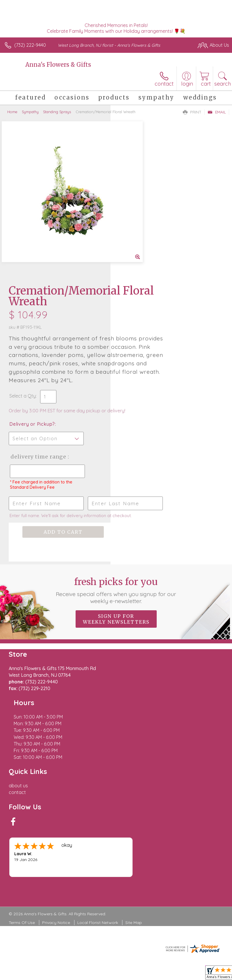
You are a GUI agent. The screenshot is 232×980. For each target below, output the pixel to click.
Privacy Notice (56, 743)
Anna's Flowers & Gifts (58, 65)
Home (12, 112)
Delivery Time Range (139, 330)
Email (217, 112)
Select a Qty (133, 257)
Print (192, 112)
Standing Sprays (57, 112)
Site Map (134, 743)
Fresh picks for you (116, 479)
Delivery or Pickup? (143, 291)
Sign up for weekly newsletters (116, 508)
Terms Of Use (22, 743)
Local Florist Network (98, 743)
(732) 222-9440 (30, 45)
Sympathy (30, 112)
